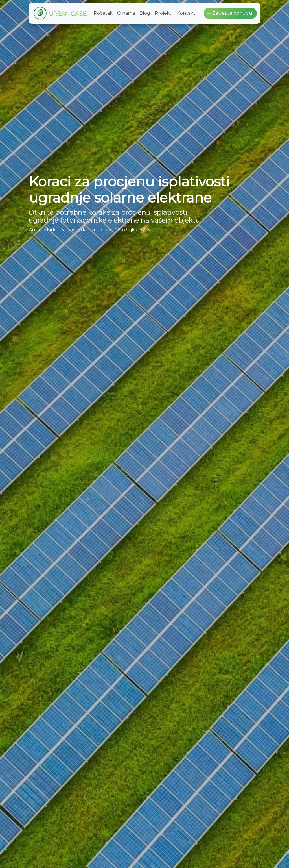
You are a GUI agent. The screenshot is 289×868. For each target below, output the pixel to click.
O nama (126, 13)
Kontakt (186, 13)
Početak (103, 13)
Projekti (164, 13)
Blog (145, 13)
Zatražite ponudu (230, 13)
